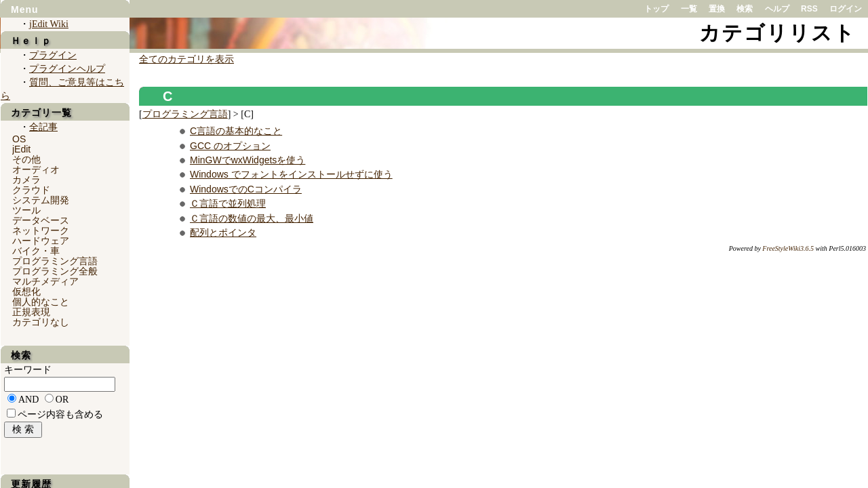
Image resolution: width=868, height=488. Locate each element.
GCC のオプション (230, 146)
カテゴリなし (41, 322)
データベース (41, 220)
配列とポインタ (223, 232)
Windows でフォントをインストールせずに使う (291, 174)
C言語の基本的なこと (236, 131)
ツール (26, 210)
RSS (809, 9)
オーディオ (36, 169)
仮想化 (26, 291)
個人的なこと (41, 302)
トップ (656, 9)
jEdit (21, 149)
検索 (745, 9)
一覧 (689, 9)
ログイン (846, 9)
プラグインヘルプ (67, 69)
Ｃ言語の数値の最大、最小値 (252, 218)
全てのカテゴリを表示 (186, 59)
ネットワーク (41, 230)
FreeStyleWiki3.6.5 (788, 248)
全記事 (43, 127)
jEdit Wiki (49, 24)
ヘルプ (777, 9)
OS (19, 139)
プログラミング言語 (185, 114)
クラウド (31, 190)
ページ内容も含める (60, 414)
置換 (717, 9)
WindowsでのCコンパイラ (246, 189)
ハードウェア (41, 241)
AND (28, 400)
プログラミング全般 (55, 271)
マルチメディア (45, 281)
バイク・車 (36, 251)
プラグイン (53, 55)
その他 (26, 159)
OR (62, 400)
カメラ (26, 180)
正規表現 (31, 312)
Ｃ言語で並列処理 (228, 203)
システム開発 (41, 200)
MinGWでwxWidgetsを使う (248, 160)
